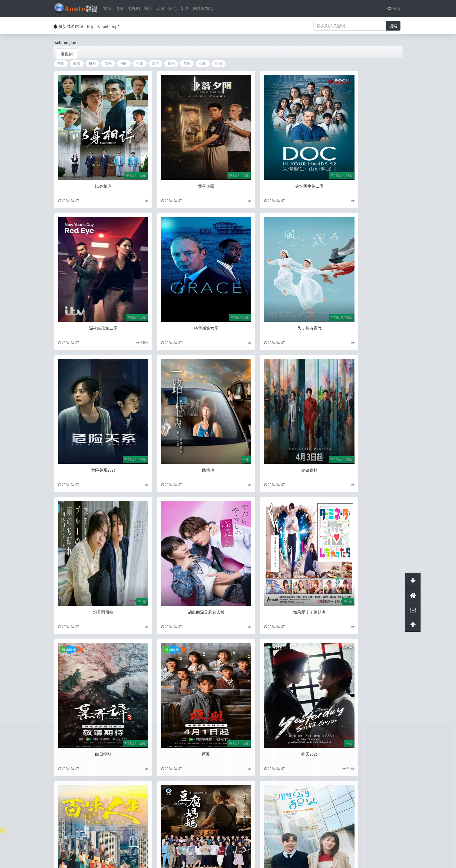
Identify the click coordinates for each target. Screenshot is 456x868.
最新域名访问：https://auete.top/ (89, 26)
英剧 (187, 64)
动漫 (160, 8)
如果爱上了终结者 (360, 463)
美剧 (61, 64)
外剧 (203, 64)
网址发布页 (203, 8)
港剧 (171, 64)
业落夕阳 (184, 185)
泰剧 (108, 64)
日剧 (92, 64)
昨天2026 (272, 602)
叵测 (184, 602)
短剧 (218, 64)
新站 (185, 8)
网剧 (124, 64)
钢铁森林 (96, 463)
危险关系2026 (272, 324)
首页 (107, 8)
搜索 (393, 26)
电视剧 (134, 8)
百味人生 (360, 602)
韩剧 (76, 64)
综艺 (148, 8)
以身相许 (96, 185)
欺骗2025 (272, 741)
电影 (120, 8)
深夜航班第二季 (360, 185)
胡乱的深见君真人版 (272, 463)
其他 (172, 8)
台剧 (140, 64)
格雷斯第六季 (96, 324)
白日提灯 (96, 602)
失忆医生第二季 (272, 185)
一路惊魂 (360, 324)
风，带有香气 (184, 324)
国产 (155, 64)
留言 (394, 8)
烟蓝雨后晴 (184, 463)
